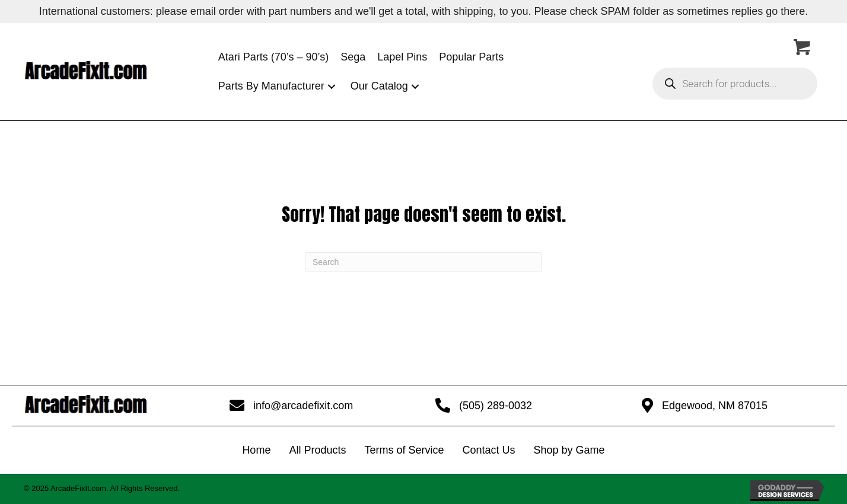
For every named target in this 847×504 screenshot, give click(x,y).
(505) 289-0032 (496, 406)
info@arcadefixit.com (303, 406)
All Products (317, 450)
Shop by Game (569, 450)
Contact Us (488, 450)
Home (256, 450)
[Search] (423, 262)
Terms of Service (404, 450)
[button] (332, 86)
